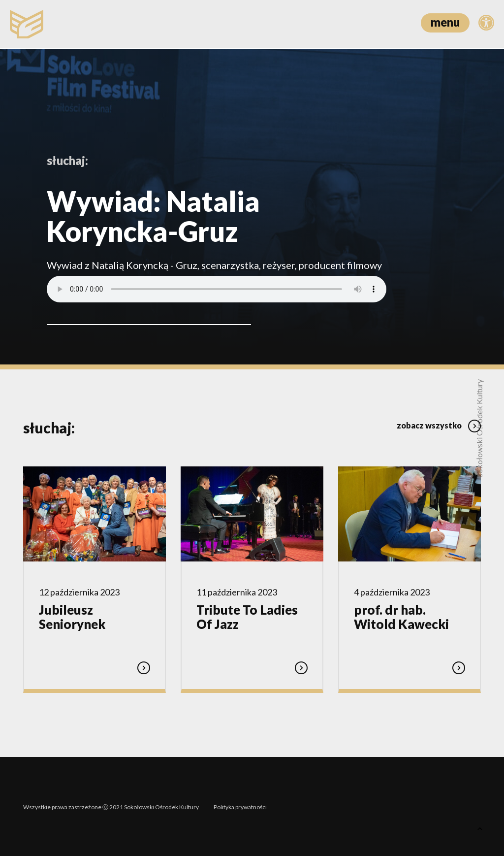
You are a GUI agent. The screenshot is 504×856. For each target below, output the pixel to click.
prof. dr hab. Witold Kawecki (401, 617)
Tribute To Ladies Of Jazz (247, 617)
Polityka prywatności (240, 806)
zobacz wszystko (439, 424)
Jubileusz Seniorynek (72, 617)
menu (445, 22)
